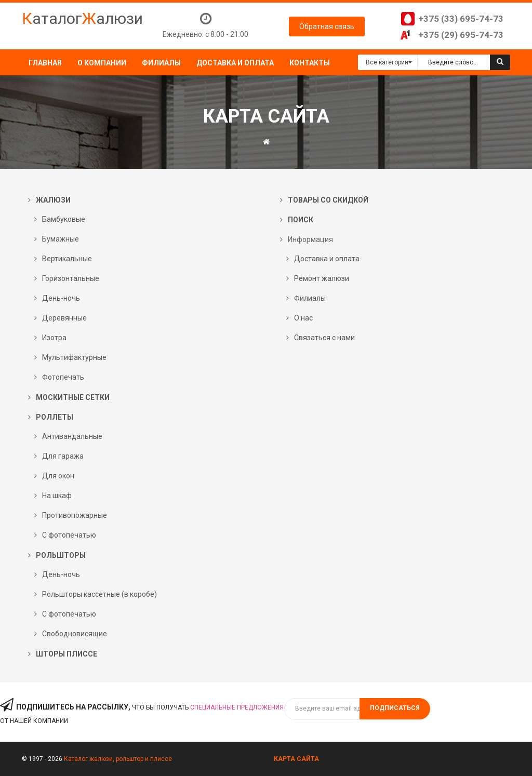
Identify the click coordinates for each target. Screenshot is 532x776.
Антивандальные (72, 436)
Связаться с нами (324, 338)
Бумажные (61, 239)
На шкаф (57, 496)
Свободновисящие (75, 634)
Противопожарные (75, 515)
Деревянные (64, 318)
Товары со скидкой (328, 200)
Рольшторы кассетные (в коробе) (99, 594)
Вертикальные (67, 259)
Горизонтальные (71, 278)
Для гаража (63, 456)
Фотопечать (63, 377)
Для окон (58, 476)
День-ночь (61, 298)
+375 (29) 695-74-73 (461, 35)
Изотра (54, 338)
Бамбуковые (64, 219)
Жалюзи (53, 200)
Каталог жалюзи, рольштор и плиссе (118, 759)
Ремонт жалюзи (322, 278)
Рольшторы (61, 555)
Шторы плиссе (66, 654)
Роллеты (55, 417)
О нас (303, 318)
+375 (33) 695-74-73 (461, 19)
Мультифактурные (74, 357)
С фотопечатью (69, 535)
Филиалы (310, 298)
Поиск (301, 220)
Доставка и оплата (327, 259)
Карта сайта (296, 759)
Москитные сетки (73, 397)
